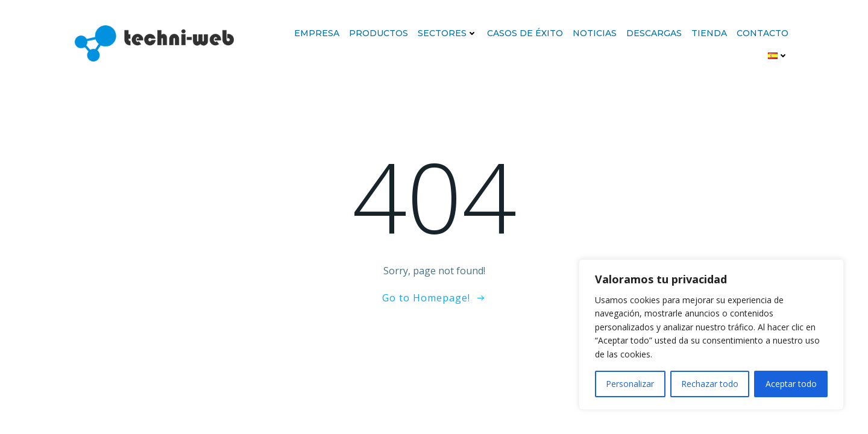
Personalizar (630, 384)
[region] (711, 335)
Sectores (448, 33)
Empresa (317, 33)
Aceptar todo (791, 384)
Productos (379, 33)
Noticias (595, 33)
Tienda (709, 33)
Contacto (763, 33)
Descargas (654, 33)
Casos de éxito (525, 33)
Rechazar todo (710, 384)
